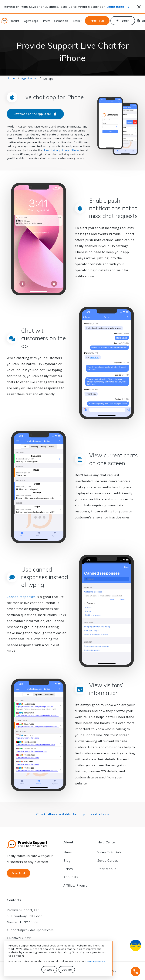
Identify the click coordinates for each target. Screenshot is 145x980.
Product (14, 21)
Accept (49, 970)
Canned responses (21, 597)
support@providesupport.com (30, 930)
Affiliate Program (77, 885)
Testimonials (60, 21)
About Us (71, 877)
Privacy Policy (96, 961)
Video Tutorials (109, 852)
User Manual (107, 869)
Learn (76, 21)
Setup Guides (108, 861)
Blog (67, 861)
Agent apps (31, 21)
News (68, 852)
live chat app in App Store (62, 150)
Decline (67, 970)
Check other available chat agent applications (73, 814)
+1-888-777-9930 (19, 938)
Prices (47, 21)
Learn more (115, 7)
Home (11, 78)
